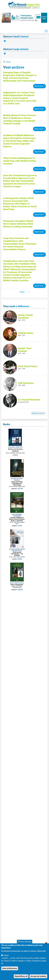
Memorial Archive (38, 414)
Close (46, 943)
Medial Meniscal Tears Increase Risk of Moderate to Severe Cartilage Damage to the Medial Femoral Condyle (19, 119)
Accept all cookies (38, 976)
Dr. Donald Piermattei (29, 400)
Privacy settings (24, 942)
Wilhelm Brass (26, 333)
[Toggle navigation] (46, 31)
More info (42, 951)
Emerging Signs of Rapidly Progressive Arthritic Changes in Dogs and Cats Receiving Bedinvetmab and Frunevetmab (20, 77)
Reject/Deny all (21, 976)
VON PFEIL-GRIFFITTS (15, 448)
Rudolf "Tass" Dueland (25, 350)
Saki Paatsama (26, 383)
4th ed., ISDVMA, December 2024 (15, 453)
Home (8, 62)
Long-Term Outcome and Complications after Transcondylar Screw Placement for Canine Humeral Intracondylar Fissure (20, 244)
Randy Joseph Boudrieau (25, 317)
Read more (39, 86)
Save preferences (10, 968)
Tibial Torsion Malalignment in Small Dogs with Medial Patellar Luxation (20, 161)
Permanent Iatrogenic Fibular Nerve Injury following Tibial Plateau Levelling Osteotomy (18, 224)
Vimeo (6, 955)
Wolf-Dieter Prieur (28, 367)
